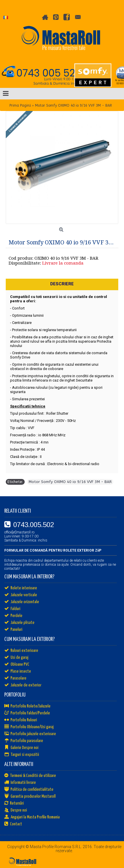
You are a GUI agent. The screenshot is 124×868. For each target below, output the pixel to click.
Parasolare (15, 678)
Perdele (13, 616)
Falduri (12, 609)
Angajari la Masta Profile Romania (32, 817)
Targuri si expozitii (22, 755)
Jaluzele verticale (21, 595)
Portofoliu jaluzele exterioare (30, 734)
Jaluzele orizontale (22, 602)
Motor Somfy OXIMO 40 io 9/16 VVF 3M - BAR (70, 482)
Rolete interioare (21, 588)
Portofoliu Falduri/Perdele (27, 713)
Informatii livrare (20, 783)
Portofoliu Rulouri (21, 720)
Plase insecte (18, 671)
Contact (13, 824)
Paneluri (13, 630)
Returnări (14, 803)
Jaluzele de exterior (23, 685)
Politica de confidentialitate (29, 790)
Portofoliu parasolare (24, 741)
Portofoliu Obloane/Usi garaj (29, 727)
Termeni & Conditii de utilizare (30, 776)
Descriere (62, 284)
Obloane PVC (17, 665)
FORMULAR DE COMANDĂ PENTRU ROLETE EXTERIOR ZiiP (53, 550)
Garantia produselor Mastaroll (30, 797)
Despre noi (16, 810)
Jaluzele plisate (19, 623)
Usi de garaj (16, 658)
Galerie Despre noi (21, 748)
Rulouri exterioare (21, 651)
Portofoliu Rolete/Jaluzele (27, 706)
